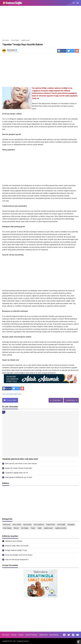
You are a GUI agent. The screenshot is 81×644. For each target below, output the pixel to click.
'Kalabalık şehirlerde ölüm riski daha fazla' (20, 459)
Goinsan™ (27, 641)
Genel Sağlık (9, 394)
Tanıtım (21, 635)
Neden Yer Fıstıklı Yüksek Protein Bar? (19, 468)
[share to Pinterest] (77, 51)
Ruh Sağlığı (25, 528)
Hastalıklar (71, 525)
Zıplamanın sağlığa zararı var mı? (17, 473)
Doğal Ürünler (51, 525)
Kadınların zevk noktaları (14, 541)
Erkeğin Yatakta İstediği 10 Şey (16, 550)
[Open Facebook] (64, 635)
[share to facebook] (62, 51)
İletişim (14, 635)
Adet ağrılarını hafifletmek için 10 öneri (19, 477)
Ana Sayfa (6, 635)
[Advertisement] (40, 23)
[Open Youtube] (78, 635)
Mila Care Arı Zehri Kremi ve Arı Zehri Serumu (21, 464)
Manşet (16, 528)
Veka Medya (12, 50)
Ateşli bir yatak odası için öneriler (17, 546)
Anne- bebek (17, 525)
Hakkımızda (43, 635)
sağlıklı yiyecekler (61, 528)
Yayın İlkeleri (54, 635)
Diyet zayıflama (39, 525)
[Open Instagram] (73, 635)
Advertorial (7, 525)
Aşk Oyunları (27, 525)
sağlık (40, 528)
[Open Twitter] (69, 635)
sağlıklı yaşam (17, 394)
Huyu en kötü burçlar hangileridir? (17, 560)
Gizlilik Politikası (31, 635)
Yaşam (33, 528)
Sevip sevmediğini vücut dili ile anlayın (19, 555)
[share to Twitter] (71, 51)
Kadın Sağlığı (7, 528)
